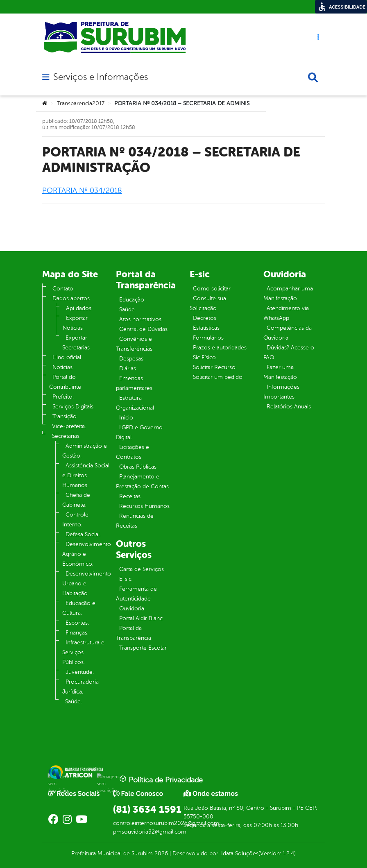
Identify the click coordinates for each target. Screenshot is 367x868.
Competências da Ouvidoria (288, 333)
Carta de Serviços (142, 569)
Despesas (131, 359)
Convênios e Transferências (134, 344)
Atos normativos (140, 319)
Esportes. (77, 623)
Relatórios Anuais (289, 407)
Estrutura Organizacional (135, 403)
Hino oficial (67, 357)
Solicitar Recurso (214, 367)
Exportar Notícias (75, 323)
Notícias (62, 367)
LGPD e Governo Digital (139, 432)
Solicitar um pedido (218, 377)
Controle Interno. (75, 520)
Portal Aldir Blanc (141, 618)
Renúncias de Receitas (135, 521)
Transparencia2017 (81, 103)
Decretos (205, 318)
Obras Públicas (138, 467)
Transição (65, 416)
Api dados (79, 308)
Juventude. (80, 672)
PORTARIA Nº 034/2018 (82, 190)
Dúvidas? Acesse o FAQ (289, 352)
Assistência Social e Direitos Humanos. (86, 475)
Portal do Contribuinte (65, 382)
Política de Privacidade (161, 780)
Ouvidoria (132, 609)
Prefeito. (63, 397)
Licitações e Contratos (133, 452)
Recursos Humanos (144, 506)
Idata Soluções (240, 853)
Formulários (208, 338)
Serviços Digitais (73, 407)
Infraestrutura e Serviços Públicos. (83, 652)
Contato (63, 289)
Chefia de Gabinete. (76, 500)
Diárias (128, 368)
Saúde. (74, 701)
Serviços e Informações (101, 77)
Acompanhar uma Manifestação (288, 293)
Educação (132, 300)
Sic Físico (204, 357)
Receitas (130, 496)
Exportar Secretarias (76, 343)
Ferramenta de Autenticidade (136, 594)
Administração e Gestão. (85, 451)
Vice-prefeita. (69, 426)
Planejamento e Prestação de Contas (142, 482)
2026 (160, 853)
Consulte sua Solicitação (208, 303)
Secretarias (66, 436)
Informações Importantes (281, 392)
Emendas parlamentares (134, 383)
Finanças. (77, 633)
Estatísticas (206, 328)
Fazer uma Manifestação (280, 372)
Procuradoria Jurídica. (80, 687)
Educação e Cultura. (79, 608)
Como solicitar (212, 289)
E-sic (125, 579)
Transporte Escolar (143, 648)
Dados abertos (71, 298)
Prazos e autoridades (220, 348)
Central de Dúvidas (143, 329)
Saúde (127, 309)
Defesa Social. (83, 534)
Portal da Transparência (134, 633)
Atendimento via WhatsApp (286, 313)
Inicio (126, 418)
